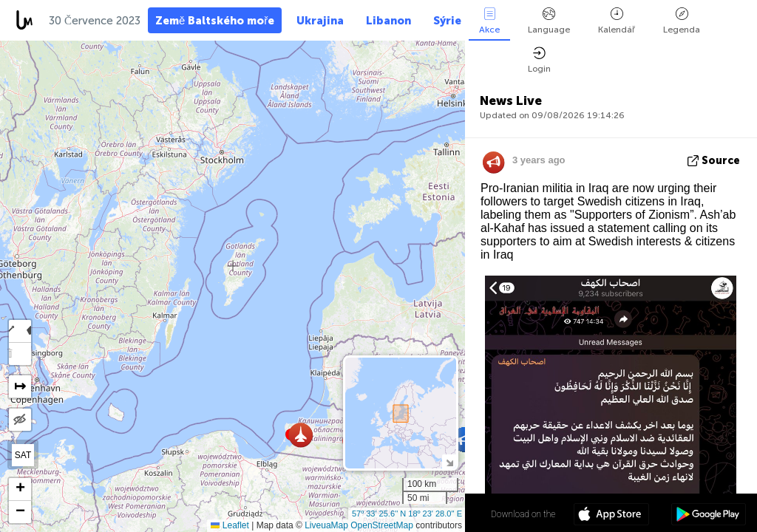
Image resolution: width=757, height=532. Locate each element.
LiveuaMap (326, 525)
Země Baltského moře (215, 21)
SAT (23, 455)
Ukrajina (320, 21)
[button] (301, 435)
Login (539, 60)
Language (549, 21)
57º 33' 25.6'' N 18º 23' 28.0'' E (407, 514)
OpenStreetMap (382, 525)
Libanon (388, 21)
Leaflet (230, 525)
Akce (489, 21)
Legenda (682, 21)
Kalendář (617, 21)
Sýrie (447, 21)
